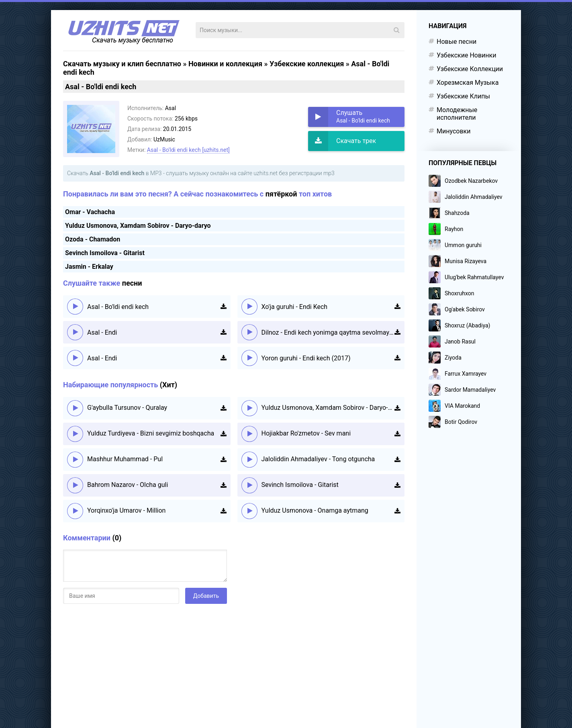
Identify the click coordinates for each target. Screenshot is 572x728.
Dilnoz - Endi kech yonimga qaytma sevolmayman (328, 332)
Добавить (206, 596)
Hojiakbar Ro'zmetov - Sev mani (306, 433)
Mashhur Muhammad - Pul (125, 459)
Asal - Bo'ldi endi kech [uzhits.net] (188, 150)
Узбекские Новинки (466, 55)
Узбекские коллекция (307, 64)
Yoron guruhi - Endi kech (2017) (306, 358)
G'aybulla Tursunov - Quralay (127, 408)
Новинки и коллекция (225, 64)
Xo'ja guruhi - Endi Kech (295, 307)
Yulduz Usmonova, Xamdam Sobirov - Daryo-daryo (138, 226)
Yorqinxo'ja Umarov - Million (126, 510)
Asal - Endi (102, 332)
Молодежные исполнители (457, 114)
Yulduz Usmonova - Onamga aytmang (315, 510)
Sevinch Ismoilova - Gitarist (105, 253)
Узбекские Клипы (463, 96)
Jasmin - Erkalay (89, 267)
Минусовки (454, 131)
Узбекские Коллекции (470, 69)
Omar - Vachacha (90, 212)
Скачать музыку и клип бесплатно (122, 64)
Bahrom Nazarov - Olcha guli (128, 485)
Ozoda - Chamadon (93, 239)
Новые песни (457, 42)
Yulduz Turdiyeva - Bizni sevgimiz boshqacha (151, 433)
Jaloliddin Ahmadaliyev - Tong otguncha (318, 459)
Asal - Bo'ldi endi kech (118, 307)
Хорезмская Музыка (468, 83)
